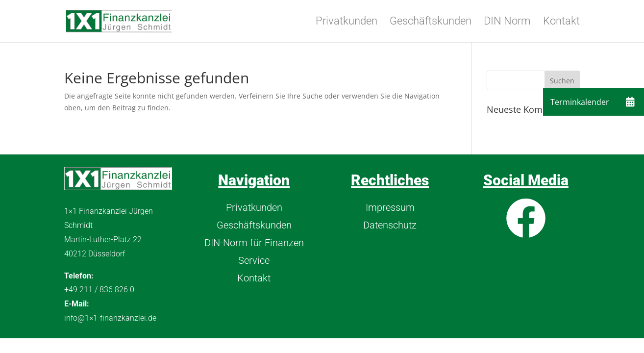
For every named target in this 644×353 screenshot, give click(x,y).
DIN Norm (507, 22)
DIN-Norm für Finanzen (254, 243)
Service (254, 260)
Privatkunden (347, 22)
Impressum (390, 207)
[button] (630, 102)
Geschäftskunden (431, 22)
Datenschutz (390, 225)
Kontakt (561, 22)
